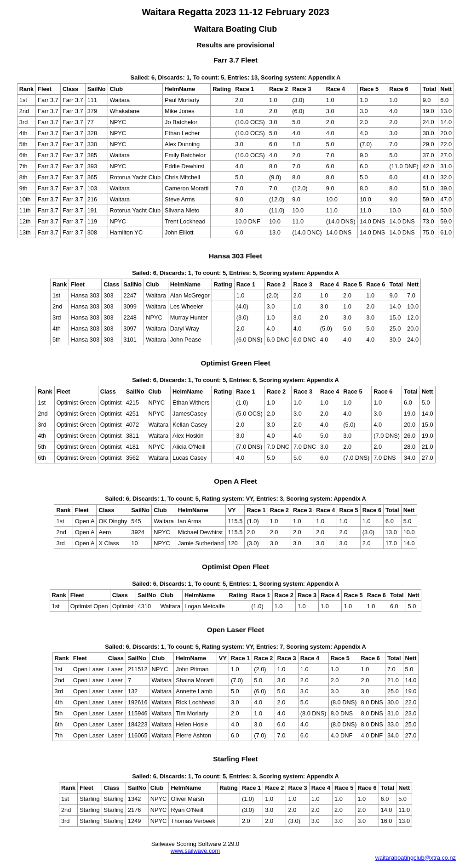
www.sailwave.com (195, 851)
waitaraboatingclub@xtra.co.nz (416, 858)
